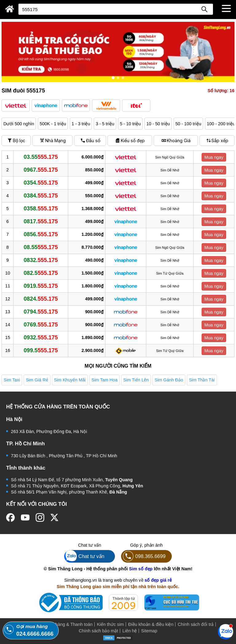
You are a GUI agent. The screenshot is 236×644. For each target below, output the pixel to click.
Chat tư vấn (84, 556)
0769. (41, 325)
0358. (41, 209)
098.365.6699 (143, 556)
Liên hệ (130, 631)
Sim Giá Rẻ (37, 380)
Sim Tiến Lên (136, 380)
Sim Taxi (12, 380)
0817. (41, 221)
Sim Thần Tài (202, 380)
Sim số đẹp (141, 569)
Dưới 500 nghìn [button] (19, 124)
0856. (41, 234)
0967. (41, 170)
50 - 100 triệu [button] (188, 124)
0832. (41, 260)
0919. (41, 286)
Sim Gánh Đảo (169, 380)
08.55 (41, 247)
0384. (41, 196)
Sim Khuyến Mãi (70, 380)
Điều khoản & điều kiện (151, 624)
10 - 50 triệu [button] (158, 124)
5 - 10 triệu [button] (130, 124)
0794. (41, 312)
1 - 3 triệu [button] (81, 124)
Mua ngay (214, 157)
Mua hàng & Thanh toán (69, 624)
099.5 (41, 350)
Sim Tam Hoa (105, 380)
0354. (41, 183)
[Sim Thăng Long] (10, 9)
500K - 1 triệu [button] (53, 124)
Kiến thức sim (110, 624)
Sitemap (149, 631)
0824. (41, 299)
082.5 (41, 273)
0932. (41, 338)
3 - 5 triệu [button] (105, 124)
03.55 (41, 157)
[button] (16, 105)
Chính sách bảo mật (98, 631)
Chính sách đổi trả (196, 624)
